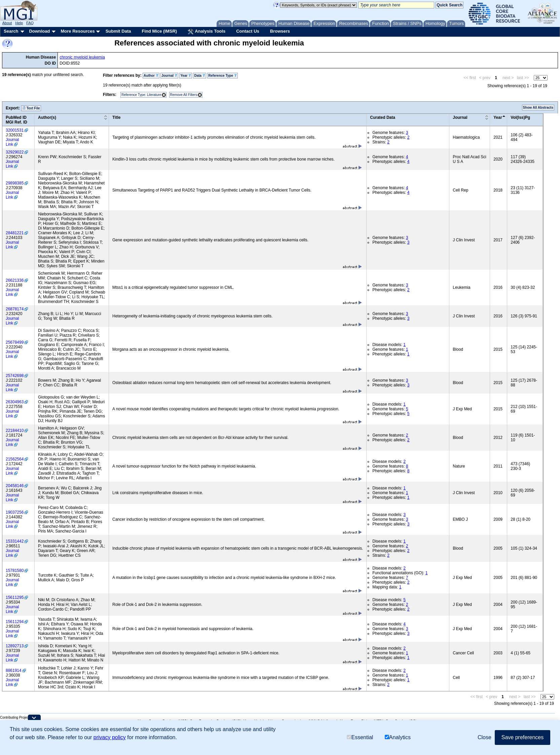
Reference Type (222, 76)
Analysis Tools (207, 32)
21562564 (15, 459)
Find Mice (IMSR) (159, 31)
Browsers (280, 31)
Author (151, 76)
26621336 (15, 280)
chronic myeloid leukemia (82, 57)
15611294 (15, 622)
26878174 (15, 309)
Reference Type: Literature (141, 95)
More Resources (78, 31)
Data (199, 76)
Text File (31, 108)
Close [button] (484, 737)
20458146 (15, 486)
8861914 (14, 671)
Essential (360, 737)
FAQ (30, 23)
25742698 (15, 376)
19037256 (15, 512)
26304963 (15, 402)
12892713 (15, 646)
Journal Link (12, 142)
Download (39, 31)
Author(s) (47, 117)
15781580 (15, 571)
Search (11, 31)
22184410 (15, 431)
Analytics (398, 737)
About (7, 23)
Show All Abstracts (538, 108)
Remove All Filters (184, 95)
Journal (169, 76)
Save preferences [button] (522, 737)
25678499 (15, 342)
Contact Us (248, 31)
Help (19, 23)
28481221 (15, 233)
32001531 (15, 130)
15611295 (15, 597)
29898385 (15, 183)
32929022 (15, 152)
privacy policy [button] (110, 737)
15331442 (15, 541)
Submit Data (118, 31)
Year (186, 76)
